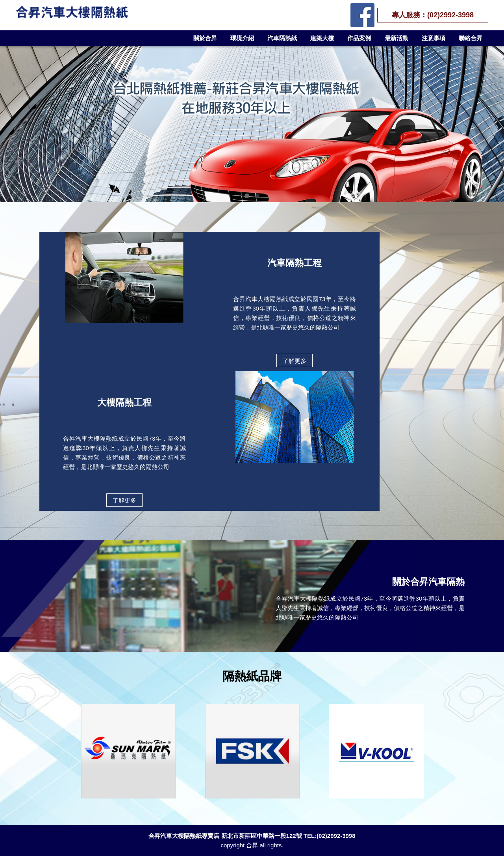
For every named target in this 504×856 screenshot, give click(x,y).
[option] (128, 751)
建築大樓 (322, 38)
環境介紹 (242, 38)
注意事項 (434, 38)
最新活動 (397, 38)
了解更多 (295, 360)
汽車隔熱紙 (282, 38)
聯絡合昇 (471, 38)
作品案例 (359, 38)
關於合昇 (205, 38)
